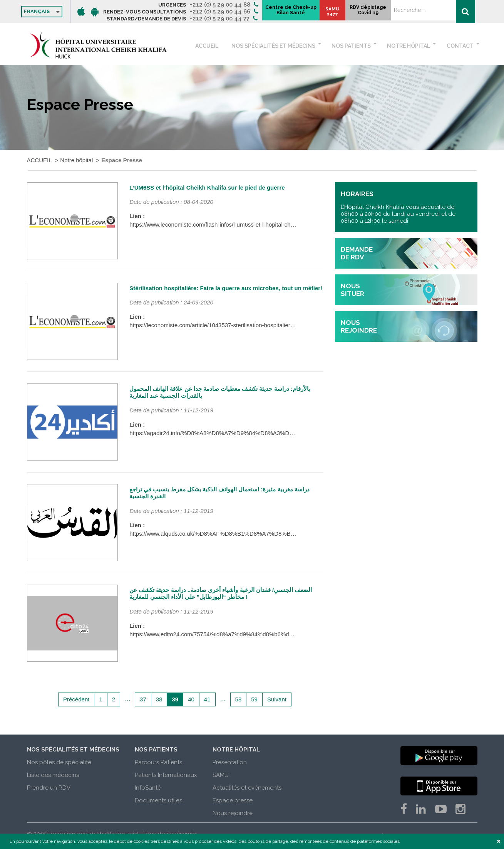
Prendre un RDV (49, 788)
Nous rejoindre (233, 813)
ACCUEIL (221, 46)
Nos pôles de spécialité (59, 762)
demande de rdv (357, 253)
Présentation (230, 762)
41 (207, 699)
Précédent (76, 699)
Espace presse (233, 800)
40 (191, 699)
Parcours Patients (158, 762)
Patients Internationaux (166, 775)
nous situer (352, 290)
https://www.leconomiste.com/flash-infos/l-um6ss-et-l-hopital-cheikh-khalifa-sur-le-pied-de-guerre (253, 224)
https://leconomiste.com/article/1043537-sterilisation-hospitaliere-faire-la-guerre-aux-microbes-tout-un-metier (268, 325)
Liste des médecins (53, 775)
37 (143, 699)
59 (254, 699)
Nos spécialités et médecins (282, 46)
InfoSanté (148, 788)
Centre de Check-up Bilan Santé (356, 12)
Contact (460, 46)
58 (239, 699)
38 (159, 699)
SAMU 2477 (404, 16)
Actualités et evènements (247, 788)
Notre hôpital (412, 46)
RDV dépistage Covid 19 (441, 14)
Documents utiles (158, 800)
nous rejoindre (359, 326)
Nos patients (357, 46)
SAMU (221, 775)
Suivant (277, 699)
